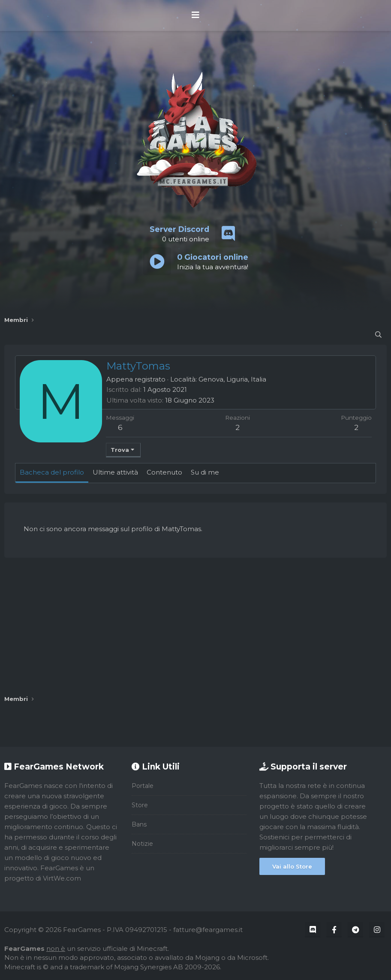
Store (140, 805)
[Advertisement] (195, 626)
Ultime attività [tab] (115, 472)
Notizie (142, 844)
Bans (139, 824)
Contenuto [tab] (164, 472)
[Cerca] (378, 335)
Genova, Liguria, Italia (232, 379)
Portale (143, 786)
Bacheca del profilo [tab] (52, 472)
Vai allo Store (292, 866)
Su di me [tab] (205, 472)
